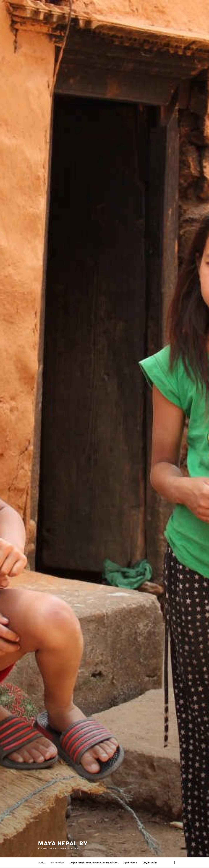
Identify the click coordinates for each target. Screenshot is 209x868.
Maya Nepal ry (63, 843)
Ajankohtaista (131, 863)
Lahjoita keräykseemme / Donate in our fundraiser (94, 863)
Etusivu (42, 863)
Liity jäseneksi (150, 863)
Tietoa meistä (57, 863)
